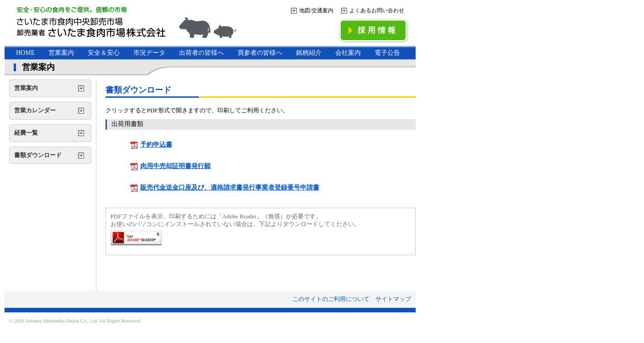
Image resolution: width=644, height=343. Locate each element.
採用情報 (373, 30)
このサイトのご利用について (331, 299)
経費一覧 (26, 133)
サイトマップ (393, 299)
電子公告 (387, 53)
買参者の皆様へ (260, 53)
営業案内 (61, 53)
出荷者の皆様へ (201, 53)
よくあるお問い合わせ (377, 11)
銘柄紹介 (309, 53)
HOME (25, 53)
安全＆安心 (104, 53)
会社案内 (348, 53)
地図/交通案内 (316, 11)
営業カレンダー (35, 110)
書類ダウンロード (38, 155)
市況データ (149, 53)
